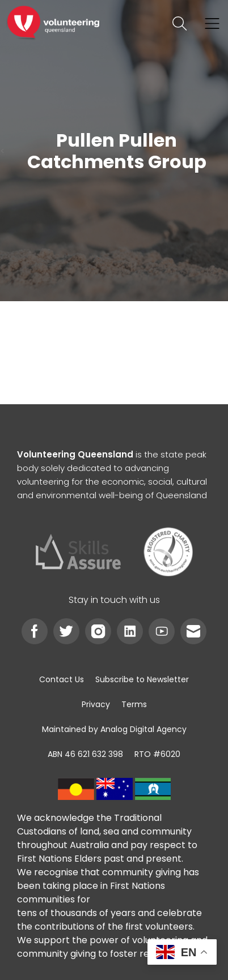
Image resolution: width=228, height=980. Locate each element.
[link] (53, 23)
